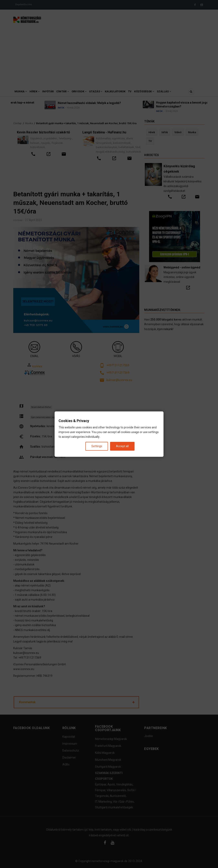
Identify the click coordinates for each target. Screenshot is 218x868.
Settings (97, 446)
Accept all (122, 446)
